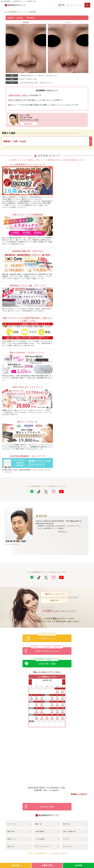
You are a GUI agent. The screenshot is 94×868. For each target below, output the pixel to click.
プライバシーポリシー (43, 846)
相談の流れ (11, 831)
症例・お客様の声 (69, 831)
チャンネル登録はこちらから (14, 207)
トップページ (12, 824)
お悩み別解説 (40, 831)
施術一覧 (38, 824)
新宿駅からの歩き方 (79, 794)
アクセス (66, 839)
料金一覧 (66, 824)
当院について (12, 839)
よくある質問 (40, 839)
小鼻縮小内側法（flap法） (18, 95)
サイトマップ (68, 846)
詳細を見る (28, 124)
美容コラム (11, 846)
